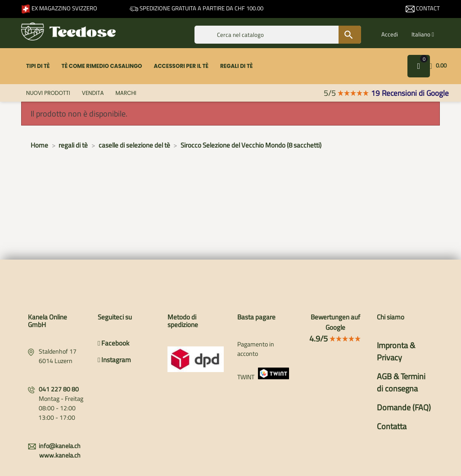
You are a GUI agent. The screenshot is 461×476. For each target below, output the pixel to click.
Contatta (392, 426)
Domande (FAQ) (404, 407)
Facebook (113, 343)
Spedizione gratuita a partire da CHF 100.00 (196, 8)
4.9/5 (335, 339)
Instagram (114, 360)
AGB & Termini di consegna (401, 382)
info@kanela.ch (60, 446)
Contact (423, 8)
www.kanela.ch (60, 455)
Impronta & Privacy (396, 351)
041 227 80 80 (59, 389)
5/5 (346, 93)
